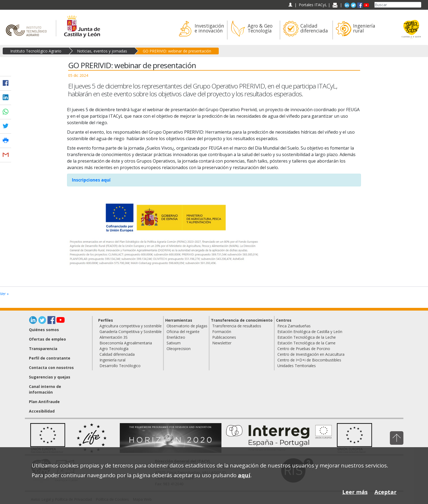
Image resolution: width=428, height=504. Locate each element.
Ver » (4, 294)
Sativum (174, 343)
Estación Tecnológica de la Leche (307, 337)
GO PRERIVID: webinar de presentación (177, 51)
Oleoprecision (179, 349)
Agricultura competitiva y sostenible (131, 326)
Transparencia (43, 349)
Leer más (355, 492)
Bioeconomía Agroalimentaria (126, 343)
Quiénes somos (44, 330)
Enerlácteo (176, 337)
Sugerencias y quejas (50, 377)
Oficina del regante (183, 332)
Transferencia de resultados (237, 326)
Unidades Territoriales (297, 366)
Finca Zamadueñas (294, 326)
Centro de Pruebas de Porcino (304, 349)
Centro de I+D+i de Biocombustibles (309, 360)
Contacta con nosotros (51, 368)
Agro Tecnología (114, 349)
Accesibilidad (42, 411)
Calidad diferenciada (117, 354)
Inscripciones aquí (91, 180)
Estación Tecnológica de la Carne (306, 343)
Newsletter (222, 343)
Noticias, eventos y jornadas (102, 51)
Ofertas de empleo (47, 339)
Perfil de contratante (50, 358)
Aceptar (386, 492)
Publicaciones (224, 337)
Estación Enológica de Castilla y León (310, 332)
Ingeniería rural (112, 360)
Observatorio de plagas (187, 326)
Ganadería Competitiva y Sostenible (131, 332)
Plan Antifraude (44, 402)
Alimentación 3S (114, 337)
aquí (244, 475)
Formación (222, 332)
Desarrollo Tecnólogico (120, 366)
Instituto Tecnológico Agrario (36, 51)
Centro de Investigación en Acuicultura (311, 354)
